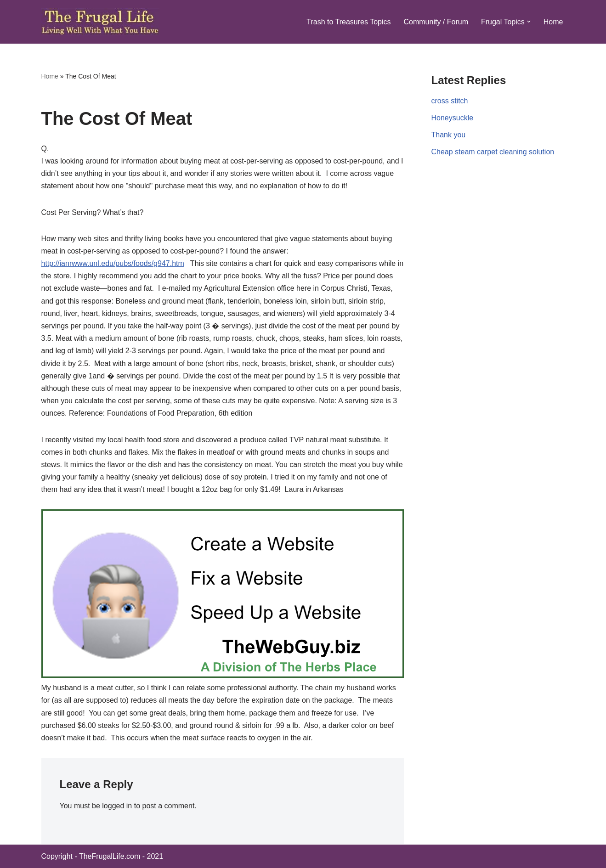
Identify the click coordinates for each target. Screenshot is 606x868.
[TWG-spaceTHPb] (223, 675)
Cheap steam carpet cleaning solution (493, 152)
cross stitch (450, 101)
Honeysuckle (453, 118)
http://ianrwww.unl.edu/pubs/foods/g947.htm (113, 263)
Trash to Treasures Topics (348, 22)
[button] (529, 22)
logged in (117, 806)
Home (553, 22)
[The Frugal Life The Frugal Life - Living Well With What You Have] (100, 22)
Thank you (449, 135)
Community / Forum (436, 22)
